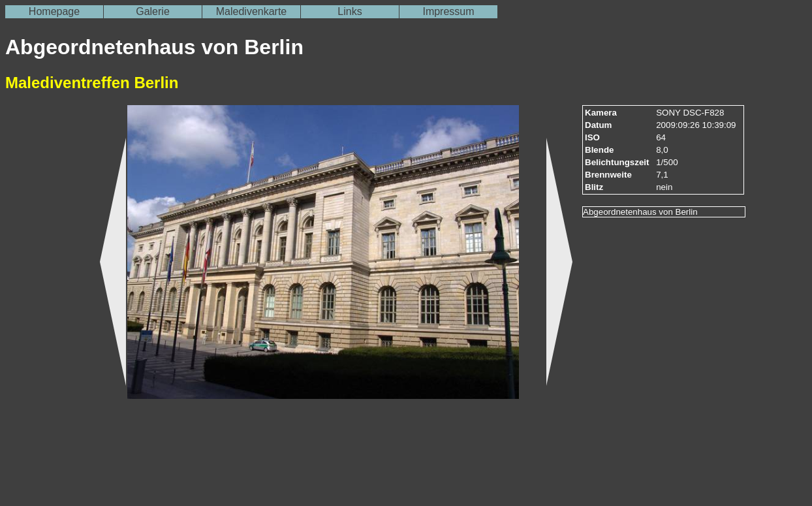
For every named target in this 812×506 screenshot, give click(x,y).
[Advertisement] (44, 308)
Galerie (153, 11)
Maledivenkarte (252, 11)
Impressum (448, 11)
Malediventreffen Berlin (92, 83)
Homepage (54, 11)
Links (350, 11)
